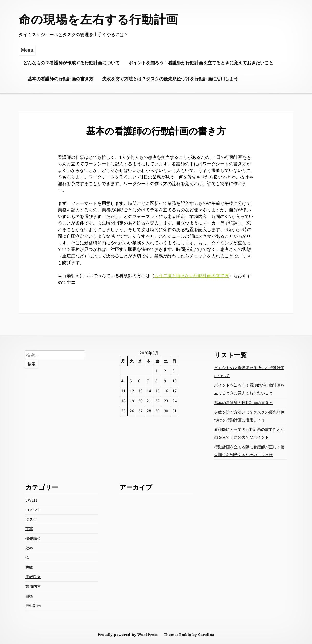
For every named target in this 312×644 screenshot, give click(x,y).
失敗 (29, 567)
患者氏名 (33, 577)
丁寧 (29, 529)
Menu (27, 50)
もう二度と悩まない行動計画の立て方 (192, 275)
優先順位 (33, 538)
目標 (29, 596)
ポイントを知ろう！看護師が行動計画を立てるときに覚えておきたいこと (201, 63)
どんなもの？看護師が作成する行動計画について (71, 63)
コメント (33, 510)
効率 (29, 548)
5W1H (31, 500)
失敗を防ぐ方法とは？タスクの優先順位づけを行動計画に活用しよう (170, 79)
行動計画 (33, 606)
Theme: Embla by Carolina (189, 635)
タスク (31, 519)
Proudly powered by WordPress (128, 635)
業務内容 (33, 586)
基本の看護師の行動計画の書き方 (60, 79)
